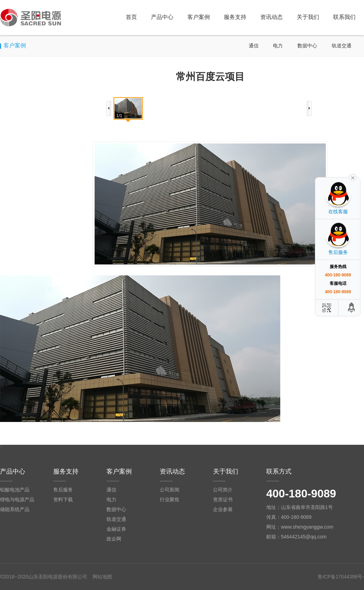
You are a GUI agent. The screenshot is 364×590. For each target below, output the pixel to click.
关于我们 (308, 17)
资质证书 (223, 500)
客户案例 (199, 17)
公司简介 (223, 490)
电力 (278, 46)
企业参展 (223, 509)
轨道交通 (342, 46)
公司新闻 (170, 490)
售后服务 (63, 490)
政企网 (114, 539)
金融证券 (116, 529)
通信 (254, 46)
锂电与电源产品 (17, 500)
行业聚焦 (170, 500)
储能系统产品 (15, 509)
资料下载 (63, 500)
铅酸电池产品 (15, 490)
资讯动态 (272, 17)
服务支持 (235, 17)
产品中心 (162, 17)
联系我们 (344, 17)
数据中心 (307, 46)
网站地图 (102, 577)
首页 (131, 17)
